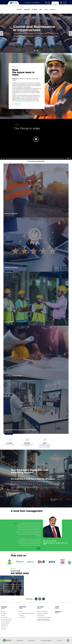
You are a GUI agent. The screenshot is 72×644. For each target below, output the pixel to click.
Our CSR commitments (6, 621)
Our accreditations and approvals (27, 613)
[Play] (36, 139)
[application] (36, 139)
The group (4, 607)
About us (3, 611)
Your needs (40, 607)
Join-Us (57, 607)
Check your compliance (42, 611)
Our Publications (5, 625)
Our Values (3, 629)
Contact (59, 640)
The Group (19, 10)
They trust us (4, 627)
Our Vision (3, 615)
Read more (19, 44)
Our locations (4, 617)
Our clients (21, 615)
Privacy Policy (32, 640)
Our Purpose (4, 613)
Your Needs (35, 10)
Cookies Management (46, 640)
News (41, 10)
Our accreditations (5, 623)
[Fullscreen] (70, 158)
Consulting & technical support (44, 617)
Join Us (46, 10)
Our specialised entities (6, 619)
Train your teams (41, 615)
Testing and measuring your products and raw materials (43, 620)
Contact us (53, 10)
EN (65, 3)
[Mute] (68, 158)
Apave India (27, 10)
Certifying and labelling (42, 613)
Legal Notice (20, 640)
